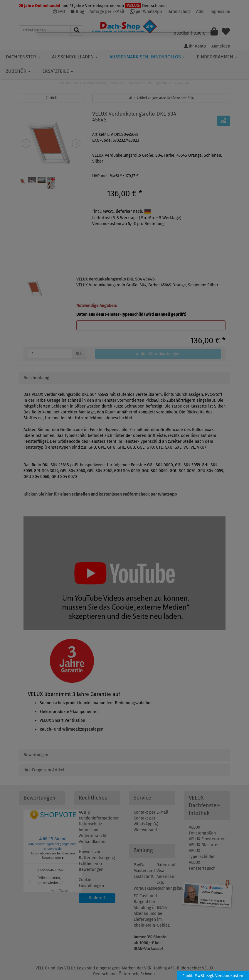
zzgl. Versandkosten (225, 976)
